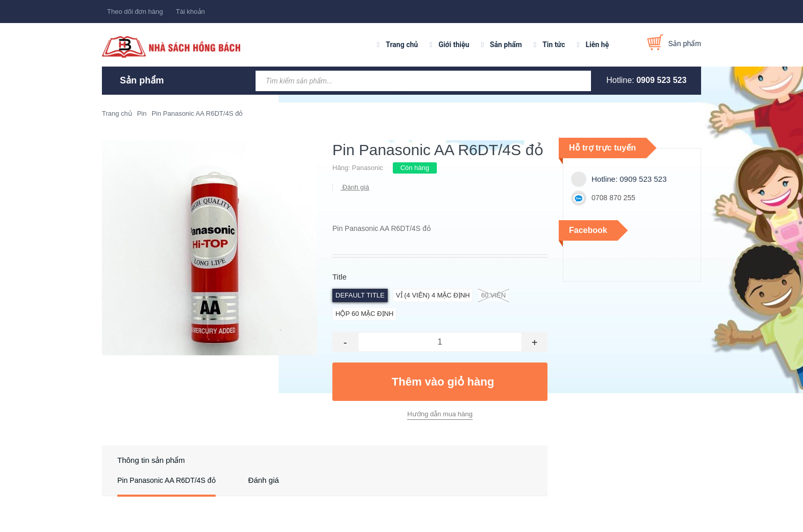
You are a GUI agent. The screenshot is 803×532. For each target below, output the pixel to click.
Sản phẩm (506, 45)
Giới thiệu (454, 45)
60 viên (493, 295)
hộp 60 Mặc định (364, 314)
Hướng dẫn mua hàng (440, 414)
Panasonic (367, 168)
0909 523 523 (662, 80)
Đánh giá (355, 187)
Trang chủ (402, 45)
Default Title (360, 295)
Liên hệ (597, 45)
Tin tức (554, 45)
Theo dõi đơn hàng (135, 12)
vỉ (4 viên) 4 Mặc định (433, 295)
